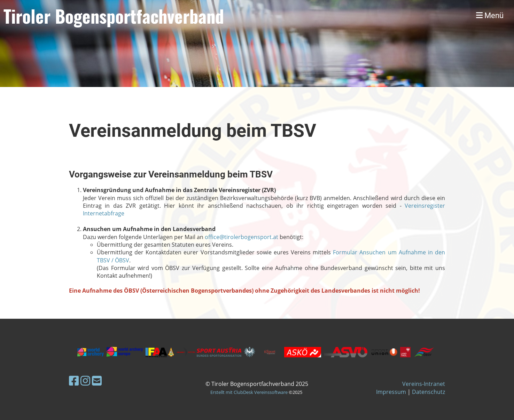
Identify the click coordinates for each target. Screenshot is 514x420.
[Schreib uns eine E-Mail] (97, 381)
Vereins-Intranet (424, 384)
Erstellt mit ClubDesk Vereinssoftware (249, 392)
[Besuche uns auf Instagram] (85, 381)
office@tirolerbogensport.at (242, 237)
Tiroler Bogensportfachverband (114, 16)
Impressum (391, 392)
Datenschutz (429, 392)
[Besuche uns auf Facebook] (74, 381)
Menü (490, 15)
